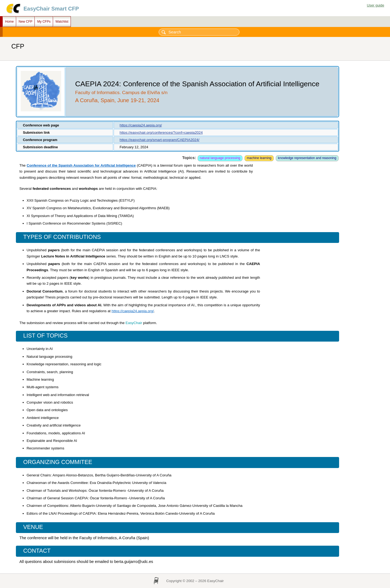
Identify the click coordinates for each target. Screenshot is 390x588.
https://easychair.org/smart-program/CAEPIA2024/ (159, 140)
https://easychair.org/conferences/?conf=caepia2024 (161, 133)
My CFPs (44, 22)
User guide (375, 5)
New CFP (25, 22)
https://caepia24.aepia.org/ (141, 125)
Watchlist (62, 22)
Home (9, 22)
